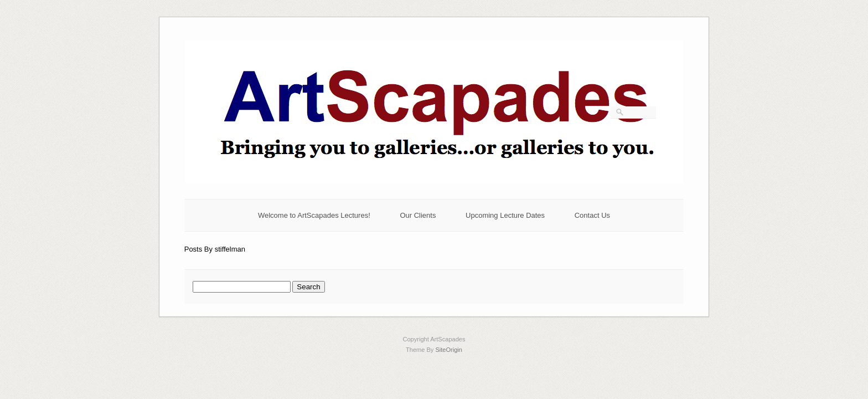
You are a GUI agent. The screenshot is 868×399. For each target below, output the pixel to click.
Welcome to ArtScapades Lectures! (314, 215)
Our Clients (418, 215)
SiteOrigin (449, 350)
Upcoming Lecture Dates (505, 215)
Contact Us (592, 215)
